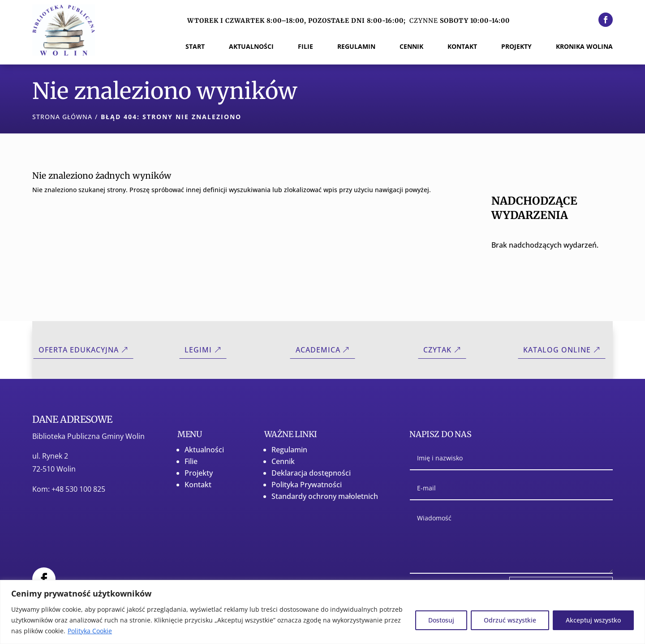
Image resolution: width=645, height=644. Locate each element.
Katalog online (557, 350)
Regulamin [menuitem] (356, 47)
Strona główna (62, 117)
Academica (318, 350)
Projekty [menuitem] (516, 47)
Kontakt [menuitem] (462, 47)
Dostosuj (441, 620)
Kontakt (198, 485)
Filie (191, 461)
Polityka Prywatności (307, 485)
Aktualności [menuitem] (251, 47)
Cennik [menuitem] (411, 47)
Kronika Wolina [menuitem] (584, 47)
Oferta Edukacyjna (79, 350)
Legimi (198, 350)
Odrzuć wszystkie (510, 620)
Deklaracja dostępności (311, 473)
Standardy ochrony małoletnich (325, 496)
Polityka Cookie (90, 631)
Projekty (199, 473)
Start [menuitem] (195, 47)
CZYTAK (437, 350)
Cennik (283, 461)
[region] (322, 612)
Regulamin (289, 450)
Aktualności (204, 450)
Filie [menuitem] (305, 47)
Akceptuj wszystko (593, 620)
